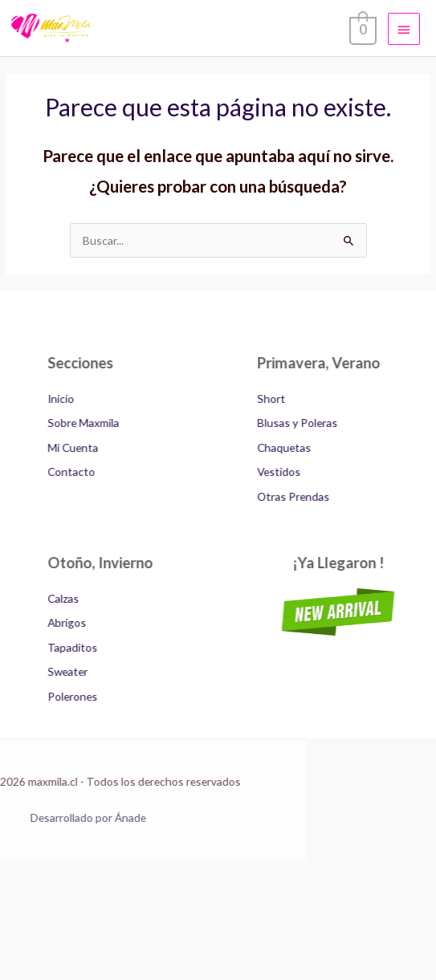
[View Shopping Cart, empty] (361, 28)
